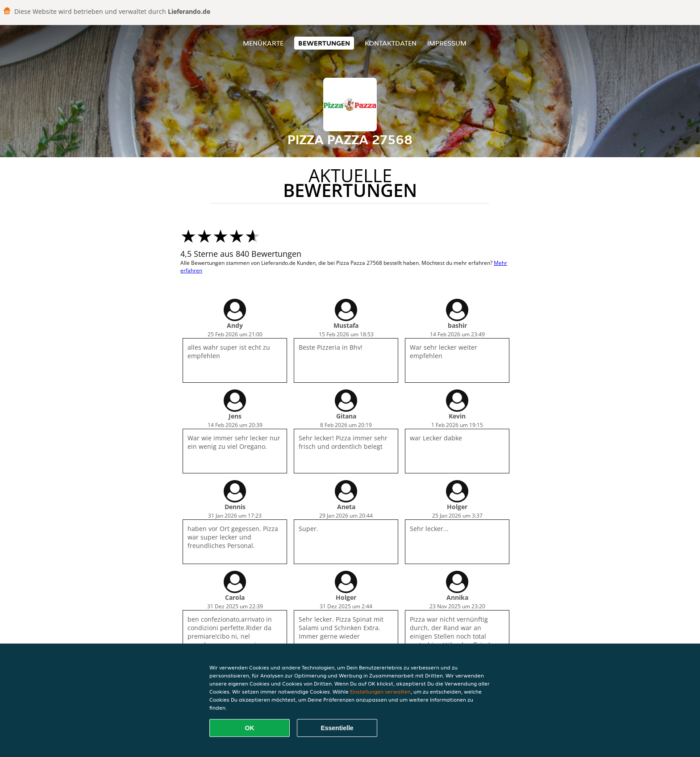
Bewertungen (324, 43)
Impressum (447, 43)
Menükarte (263, 43)
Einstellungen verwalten (380, 692)
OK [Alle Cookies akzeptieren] (250, 728)
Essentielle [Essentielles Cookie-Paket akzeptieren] (337, 728)
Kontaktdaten (391, 43)
